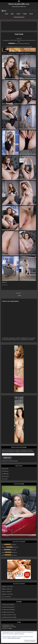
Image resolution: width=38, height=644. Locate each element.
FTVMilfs (25, 14)
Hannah (4, 589)
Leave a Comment (20, 54)
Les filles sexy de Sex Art (8, 612)
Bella (3, 555)
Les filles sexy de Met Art (8, 607)
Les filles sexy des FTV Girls (9, 615)
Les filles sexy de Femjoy (8, 605)
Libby (3, 552)
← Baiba (19, 295)
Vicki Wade (19, 34)
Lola (3, 550)
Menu (5, 11)
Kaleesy (4, 547)
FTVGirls (18, 14)
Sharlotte (4, 594)
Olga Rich (4, 587)
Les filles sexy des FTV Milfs (9, 617)
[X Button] (19, 1)
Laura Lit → (19, 293)
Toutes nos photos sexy (19, 17)
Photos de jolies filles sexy (19, 4)
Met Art (31, 14)
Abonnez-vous (7, 458)
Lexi (3, 545)
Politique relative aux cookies (14, 638)
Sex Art (4, 479)
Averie (4, 592)
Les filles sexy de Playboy (8, 610)
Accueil (7, 14)
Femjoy (12, 14)
